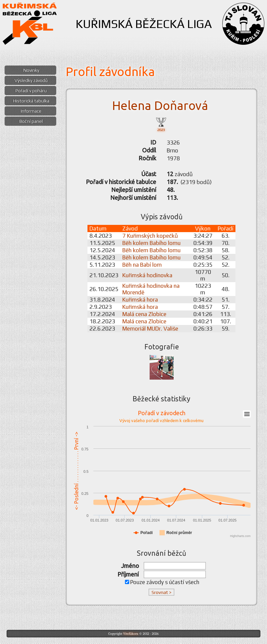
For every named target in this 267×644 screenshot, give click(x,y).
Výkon (203, 228)
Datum (98, 228)
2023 (161, 124)
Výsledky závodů (31, 80)
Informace (31, 111)
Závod (130, 228)
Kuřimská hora (140, 300)
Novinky (31, 70)
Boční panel (31, 121)
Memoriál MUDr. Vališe (150, 329)
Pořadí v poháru (31, 91)
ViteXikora (131, 634)
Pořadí (226, 228)
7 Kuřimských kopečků (150, 236)
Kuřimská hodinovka (147, 275)
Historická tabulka (31, 101)
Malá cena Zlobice (144, 314)
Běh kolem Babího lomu (151, 243)
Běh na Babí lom (142, 265)
